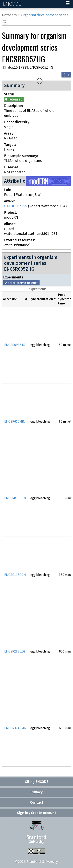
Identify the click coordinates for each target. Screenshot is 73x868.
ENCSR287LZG (15, 652)
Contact (37, 803)
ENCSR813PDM (15, 498)
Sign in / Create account (36, 813)
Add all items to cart (21, 283)
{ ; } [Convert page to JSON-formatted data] (66, 75)
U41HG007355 (16, 206)
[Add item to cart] (5, 22)
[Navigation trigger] (68, 4)
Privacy (37, 792)
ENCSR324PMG (15, 728)
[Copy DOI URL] (4, 67)
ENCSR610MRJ (15, 422)
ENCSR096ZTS (15, 345)
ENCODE (12, 4)
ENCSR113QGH (15, 575)
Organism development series (45, 15)
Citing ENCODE (37, 782)
